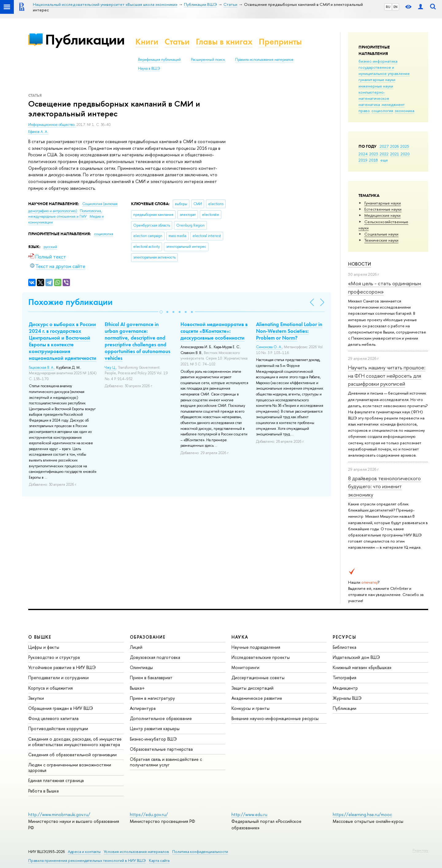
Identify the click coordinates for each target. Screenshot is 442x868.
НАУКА (240, 637)
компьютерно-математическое (374, 95)
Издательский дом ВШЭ (356, 657)
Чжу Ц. (110, 368)
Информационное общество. (52, 125)
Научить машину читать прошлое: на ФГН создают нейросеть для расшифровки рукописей (387, 376)
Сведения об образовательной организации (72, 755)
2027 (384, 146)
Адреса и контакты (84, 852)
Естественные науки (383, 209)
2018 (373, 160)
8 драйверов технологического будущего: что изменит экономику (384, 486)
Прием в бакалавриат (151, 677)
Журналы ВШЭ (347, 698)
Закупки (36, 698)
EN (395, 7)
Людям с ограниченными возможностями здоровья (70, 767)
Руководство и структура (54, 657)
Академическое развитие (257, 698)
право (364, 111)
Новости (360, 264)
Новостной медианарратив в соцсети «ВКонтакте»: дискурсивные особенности (214, 331)
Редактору (420, 850)
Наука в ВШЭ (149, 68)
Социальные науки (381, 234)
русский (50, 247)
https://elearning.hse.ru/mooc (362, 814)
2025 (405, 146)
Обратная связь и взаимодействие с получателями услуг (166, 762)
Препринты (280, 42)
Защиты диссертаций (252, 688)
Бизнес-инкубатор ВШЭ (153, 739)
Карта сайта (159, 860)
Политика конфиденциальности (200, 852)
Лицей (136, 647)
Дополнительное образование (161, 718)
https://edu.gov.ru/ (149, 814)
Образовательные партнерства (161, 749)
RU (388, 7)
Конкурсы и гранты (250, 708)
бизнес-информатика (378, 61)
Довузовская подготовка (155, 657)
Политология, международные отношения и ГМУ (65, 214)
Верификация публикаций (159, 60)
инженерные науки (376, 86)
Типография (345, 677)
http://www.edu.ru (249, 814)
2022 (384, 154)
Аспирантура (143, 708)
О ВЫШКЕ (40, 637)
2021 (395, 154)
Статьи (177, 42)
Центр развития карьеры (155, 728)
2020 (405, 154)
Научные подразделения (256, 647)
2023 (374, 154)
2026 (394, 146)
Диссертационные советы (258, 677)
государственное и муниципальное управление (384, 70)
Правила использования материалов (264, 60)
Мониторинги (245, 667)
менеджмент (393, 104)
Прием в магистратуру (152, 698)
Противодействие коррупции (58, 728)
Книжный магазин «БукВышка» (362, 667)
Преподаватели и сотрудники (58, 677)
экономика (405, 111)
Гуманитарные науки (383, 203)
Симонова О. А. (269, 347)
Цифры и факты (44, 647)
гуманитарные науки (377, 80)
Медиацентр (345, 688)
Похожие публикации (70, 302)
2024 (363, 154)
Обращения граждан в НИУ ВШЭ (61, 708)
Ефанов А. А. (38, 132)
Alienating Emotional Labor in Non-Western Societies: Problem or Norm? (289, 331)
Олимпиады (141, 667)
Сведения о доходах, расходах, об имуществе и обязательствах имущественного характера (75, 742)
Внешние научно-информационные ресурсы (275, 718)
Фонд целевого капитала (53, 718)
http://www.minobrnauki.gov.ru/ (59, 814)
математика (369, 104)
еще (384, 160)
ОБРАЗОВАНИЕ (148, 637)
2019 (363, 160)
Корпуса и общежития (50, 688)
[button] (161, 312)
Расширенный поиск (208, 60)
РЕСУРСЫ (344, 637)
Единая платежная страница (56, 780)
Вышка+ (137, 688)
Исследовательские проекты (261, 657)
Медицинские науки (382, 215)
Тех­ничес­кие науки (381, 240)
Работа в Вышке (44, 791)
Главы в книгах (224, 42)
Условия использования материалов (136, 852)
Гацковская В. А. (42, 368)
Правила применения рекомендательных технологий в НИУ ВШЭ (87, 860)
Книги (147, 42)
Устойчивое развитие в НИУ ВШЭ (62, 667)
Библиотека (345, 647)
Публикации (85, 39)
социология (382, 111)
